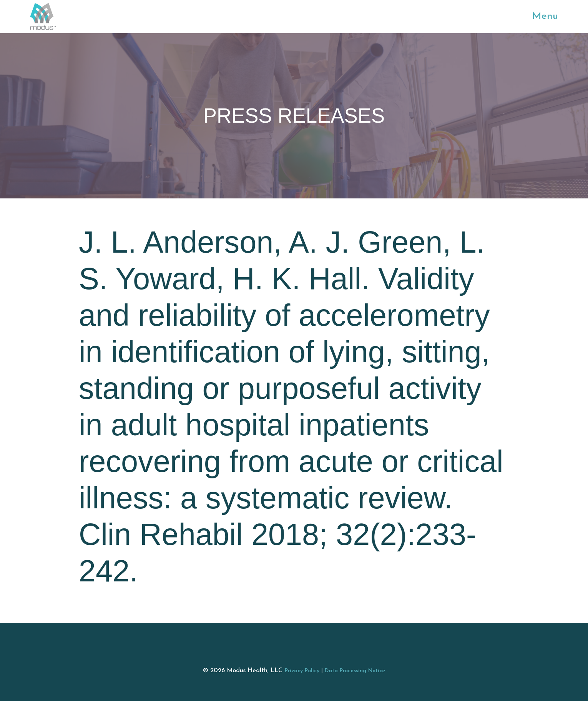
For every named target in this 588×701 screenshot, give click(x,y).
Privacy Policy (302, 671)
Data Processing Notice (355, 671)
